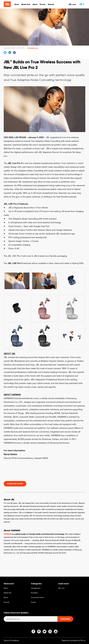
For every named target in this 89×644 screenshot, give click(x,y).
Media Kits (8, 593)
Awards (6, 602)
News (6, 588)
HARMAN (8, 534)
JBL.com (72, 4)
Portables (34, 593)
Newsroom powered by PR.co (74, 640)
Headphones (33, 48)
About (6, 597)
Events (33, 602)
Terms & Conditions (11, 640)
